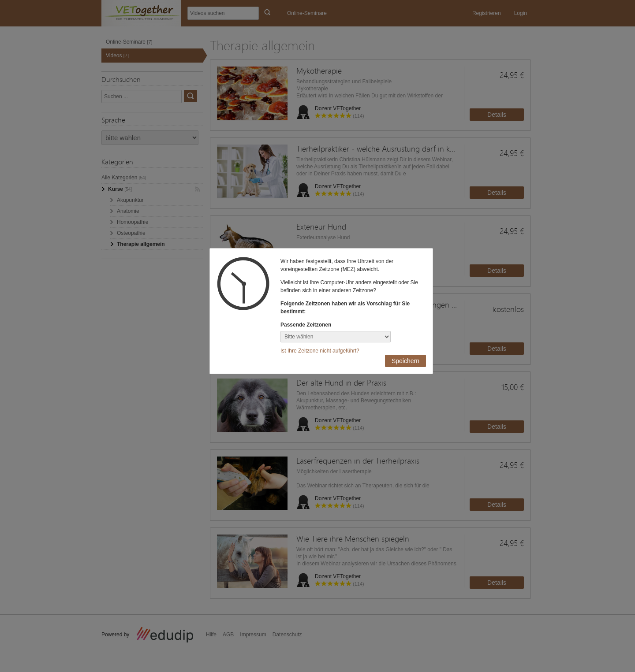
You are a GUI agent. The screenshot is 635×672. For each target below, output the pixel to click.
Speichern (405, 361)
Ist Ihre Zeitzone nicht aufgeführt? (320, 351)
